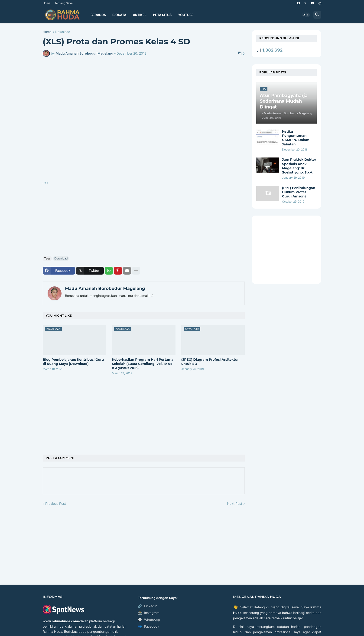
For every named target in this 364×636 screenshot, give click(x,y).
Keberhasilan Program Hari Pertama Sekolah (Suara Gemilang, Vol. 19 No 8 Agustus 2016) (143, 364)
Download (63, 32)
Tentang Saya (64, 3)
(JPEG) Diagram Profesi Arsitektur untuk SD (210, 362)
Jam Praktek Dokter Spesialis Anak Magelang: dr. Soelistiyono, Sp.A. (299, 166)
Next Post (235, 503)
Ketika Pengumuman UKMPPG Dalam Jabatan (296, 138)
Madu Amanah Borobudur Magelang (105, 288)
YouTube (186, 15)
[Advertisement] (144, 218)
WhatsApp (149, 620)
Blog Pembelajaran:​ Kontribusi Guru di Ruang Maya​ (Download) (73, 362)
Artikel (140, 15)
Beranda (98, 15)
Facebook (149, 626)
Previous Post (56, 503)
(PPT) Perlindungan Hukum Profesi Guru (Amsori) (299, 192)
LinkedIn (148, 606)
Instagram (149, 613)
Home (47, 3)
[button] (306, 15)
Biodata (119, 15)
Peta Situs (162, 15)
